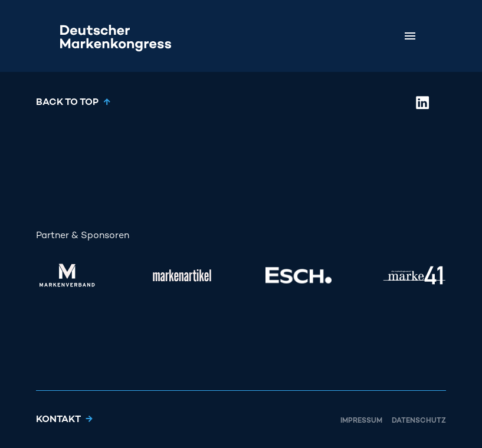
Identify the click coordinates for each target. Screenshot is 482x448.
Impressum (361, 421)
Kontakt (58, 420)
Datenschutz (419, 421)
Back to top (67, 103)
